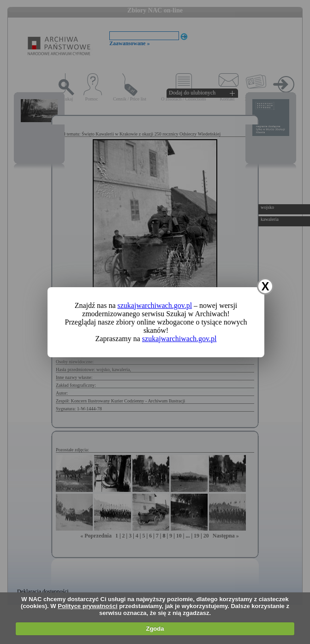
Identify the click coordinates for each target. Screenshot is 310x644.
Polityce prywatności (87, 606)
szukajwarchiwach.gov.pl (155, 305)
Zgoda (155, 629)
